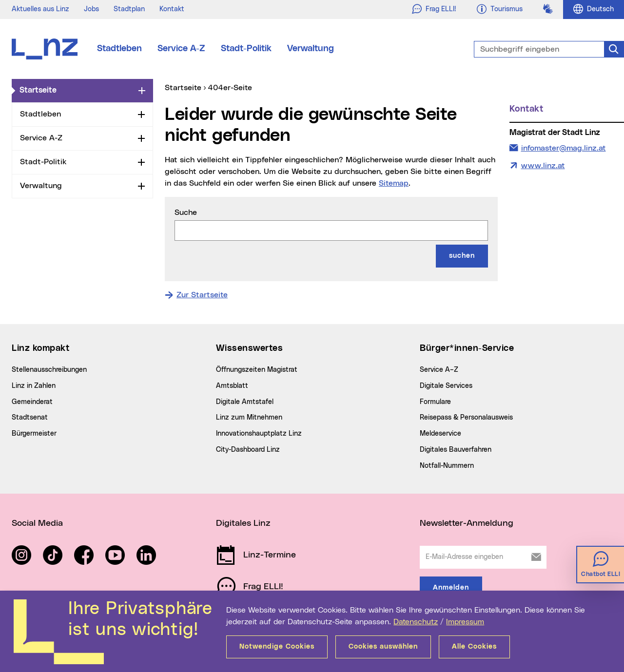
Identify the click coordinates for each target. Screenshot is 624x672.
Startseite (77, 90)
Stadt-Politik (246, 49)
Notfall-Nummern (447, 466)
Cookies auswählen (383, 647)
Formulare (435, 402)
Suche (186, 212)
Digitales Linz (243, 523)
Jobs (91, 9)
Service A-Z (181, 49)
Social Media (37, 523)
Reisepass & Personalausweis (466, 418)
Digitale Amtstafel (245, 402)
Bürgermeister (34, 434)
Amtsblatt (232, 386)
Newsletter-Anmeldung (467, 523)
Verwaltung (311, 49)
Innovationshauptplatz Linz (259, 434)
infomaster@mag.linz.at (563, 147)
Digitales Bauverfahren (456, 450)
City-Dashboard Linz (248, 450)
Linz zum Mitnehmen (249, 418)
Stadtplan (129, 9)
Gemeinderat (32, 402)
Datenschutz (416, 622)
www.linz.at (543, 166)
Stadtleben (119, 49)
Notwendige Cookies (277, 647)
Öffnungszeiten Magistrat (257, 370)
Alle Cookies (474, 647)
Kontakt (172, 9)
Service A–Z (439, 370)
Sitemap (394, 183)
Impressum (465, 622)
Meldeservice (440, 434)
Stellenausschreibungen (49, 370)
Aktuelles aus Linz (40, 9)
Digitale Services (446, 386)
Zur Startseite (202, 295)
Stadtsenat (30, 418)
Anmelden (451, 588)
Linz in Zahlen (34, 386)
